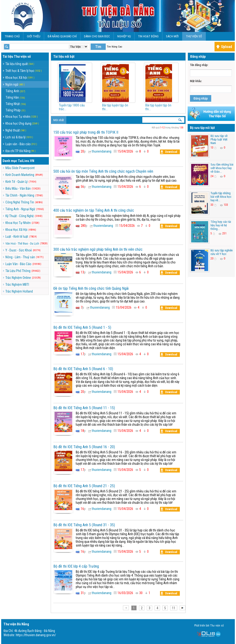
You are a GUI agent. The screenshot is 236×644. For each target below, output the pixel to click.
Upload (224, 47)
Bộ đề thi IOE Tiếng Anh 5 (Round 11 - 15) (84, 408)
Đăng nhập (201, 98)
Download (169, 152)
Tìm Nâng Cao (114, 47)
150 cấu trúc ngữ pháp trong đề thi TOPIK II (86, 132)
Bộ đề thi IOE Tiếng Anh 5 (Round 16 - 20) (84, 447)
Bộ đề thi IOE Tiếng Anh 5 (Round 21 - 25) (84, 486)
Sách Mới (172, 36)
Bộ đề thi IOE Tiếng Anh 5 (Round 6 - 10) (83, 369)
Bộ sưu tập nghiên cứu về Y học (222, 252)
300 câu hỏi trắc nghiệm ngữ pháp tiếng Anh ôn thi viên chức (98, 249)
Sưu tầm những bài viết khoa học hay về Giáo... (222, 168)
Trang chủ (12, 36)
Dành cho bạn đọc (97, 36)
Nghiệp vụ (124, 36)
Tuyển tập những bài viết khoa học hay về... (221, 197)
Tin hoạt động (148, 36)
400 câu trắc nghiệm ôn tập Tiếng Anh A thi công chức (94, 210)
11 (174, 608)
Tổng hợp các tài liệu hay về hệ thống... (221, 225)
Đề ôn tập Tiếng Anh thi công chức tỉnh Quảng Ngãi (91, 288)
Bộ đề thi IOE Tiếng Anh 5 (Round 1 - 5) (82, 327)
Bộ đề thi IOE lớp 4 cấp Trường (76, 566)
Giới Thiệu (34, 36)
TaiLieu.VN (26, 161)
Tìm (98, 47)
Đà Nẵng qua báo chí (62, 36)
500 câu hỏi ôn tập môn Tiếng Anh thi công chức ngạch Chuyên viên (103, 171)
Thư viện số (194, 36)
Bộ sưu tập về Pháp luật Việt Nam (219, 139)
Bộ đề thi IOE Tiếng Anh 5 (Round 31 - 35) (84, 525)
